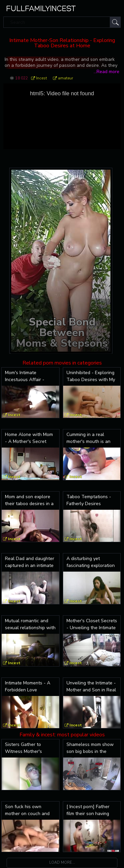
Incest (41, 78)
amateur (65, 78)
